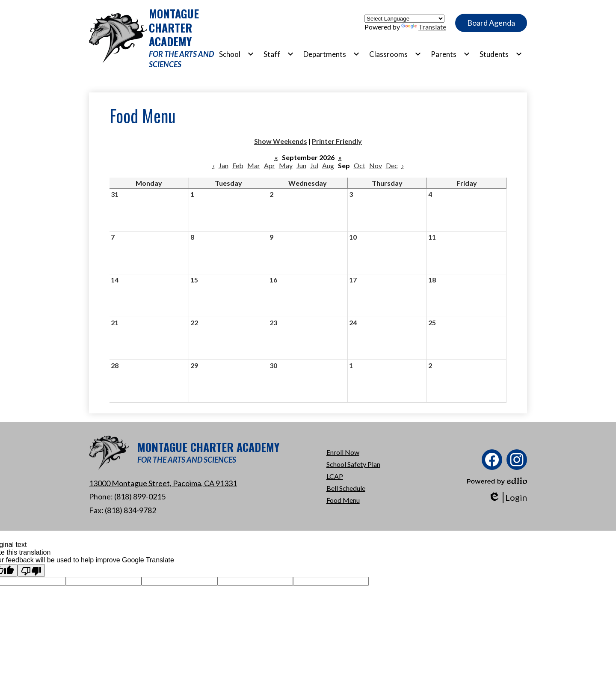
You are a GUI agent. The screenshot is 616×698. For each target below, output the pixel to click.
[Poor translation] (31, 570)
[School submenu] (237, 54)
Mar (254, 165)
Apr (269, 165)
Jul (314, 165)
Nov (376, 165)
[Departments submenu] (332, 54)
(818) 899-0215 (140, 496)
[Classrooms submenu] (395, 54)
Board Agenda (491, 23)
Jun (301, 165)
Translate (424, 27)
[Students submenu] (501, 54)
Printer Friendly (337, 141)
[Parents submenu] (450, 54)
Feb (238, 165)
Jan (224, 165)
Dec (392, 165)
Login (508, 498)
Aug (328, 165)
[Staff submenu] (279, 54)
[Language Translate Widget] (404, 19)
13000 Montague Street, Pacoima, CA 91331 (163, 483)
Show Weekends (281, 141)
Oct (360, 165)
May (286, 165)
